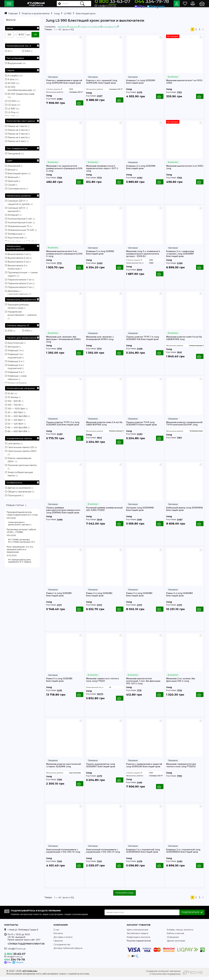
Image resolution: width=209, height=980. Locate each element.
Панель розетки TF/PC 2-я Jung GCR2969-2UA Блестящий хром (63, 426)
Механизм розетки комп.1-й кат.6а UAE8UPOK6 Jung (184, 341)
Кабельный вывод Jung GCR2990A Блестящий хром (184, 512)
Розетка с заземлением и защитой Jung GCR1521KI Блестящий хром (144, 768)
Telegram (160, 5)
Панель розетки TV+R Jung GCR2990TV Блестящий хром (141, 426)
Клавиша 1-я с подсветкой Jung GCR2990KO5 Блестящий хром (143, 854)
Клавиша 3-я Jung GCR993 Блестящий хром (100, 256)
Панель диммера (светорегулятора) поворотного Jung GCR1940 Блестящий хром (63, 513)
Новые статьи (15, 505)
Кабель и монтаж (176, 937)
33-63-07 (131, 2)
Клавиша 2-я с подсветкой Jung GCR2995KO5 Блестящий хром (183, 854)
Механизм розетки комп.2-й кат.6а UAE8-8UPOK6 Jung (104, 426)
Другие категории (176, 944)
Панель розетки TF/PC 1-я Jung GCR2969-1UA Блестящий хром (143, 341)
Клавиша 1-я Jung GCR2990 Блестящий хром (141, 85)
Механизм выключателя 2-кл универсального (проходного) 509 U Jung (64, 257)
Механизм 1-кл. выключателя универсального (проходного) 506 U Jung (64, 171)
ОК (35, 35)
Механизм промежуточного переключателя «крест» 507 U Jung (102, 171)
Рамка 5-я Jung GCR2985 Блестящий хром (59, 683)
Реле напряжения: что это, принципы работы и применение (20, 549)
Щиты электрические (138, 933)
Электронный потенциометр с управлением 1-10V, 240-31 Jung (103, 854)
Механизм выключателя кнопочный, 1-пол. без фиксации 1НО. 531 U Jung (143, 684)
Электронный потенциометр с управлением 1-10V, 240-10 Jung (63, 854)
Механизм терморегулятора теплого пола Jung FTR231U (181, 768)
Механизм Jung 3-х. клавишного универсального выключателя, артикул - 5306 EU (143, 257)
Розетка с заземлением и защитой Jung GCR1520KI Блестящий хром (64, 85)
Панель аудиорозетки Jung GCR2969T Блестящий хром (101, 768)
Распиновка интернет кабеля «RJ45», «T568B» (21, 531)
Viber (150, 5)
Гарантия (58, 944)
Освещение (173, 940)
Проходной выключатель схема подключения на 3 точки (22, 513)
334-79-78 (157, 2)
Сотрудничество (62, 948)
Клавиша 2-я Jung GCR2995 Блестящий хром (141, 170)
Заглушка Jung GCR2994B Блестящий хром (140, 512)
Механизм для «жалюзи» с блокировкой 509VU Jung (100, 341)
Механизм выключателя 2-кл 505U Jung (185, 170)
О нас (56, 933)
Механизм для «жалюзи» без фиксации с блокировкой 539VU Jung (63, 342)
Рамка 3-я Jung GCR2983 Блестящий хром (139, 597)
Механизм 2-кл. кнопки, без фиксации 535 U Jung (181, 683)
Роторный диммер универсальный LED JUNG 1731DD (104, 512)
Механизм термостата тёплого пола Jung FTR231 (102, 683)
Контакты (58, 937)
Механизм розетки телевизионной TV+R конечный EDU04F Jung (184, 426)
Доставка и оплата (63, 940)
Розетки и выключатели (139, 944)
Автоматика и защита (138, 937)
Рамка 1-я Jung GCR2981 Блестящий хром (59, 597)
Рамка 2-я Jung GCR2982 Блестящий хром (99, 597)
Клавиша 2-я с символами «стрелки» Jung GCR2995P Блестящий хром (180, 257)
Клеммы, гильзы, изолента (180, 933)
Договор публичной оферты (68, 951)
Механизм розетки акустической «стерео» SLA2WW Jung (63, 768)
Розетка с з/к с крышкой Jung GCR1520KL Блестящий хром (102, 85)
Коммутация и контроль (139, 940)
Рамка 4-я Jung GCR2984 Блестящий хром (179, 597)
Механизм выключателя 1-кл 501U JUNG (184, 85)
